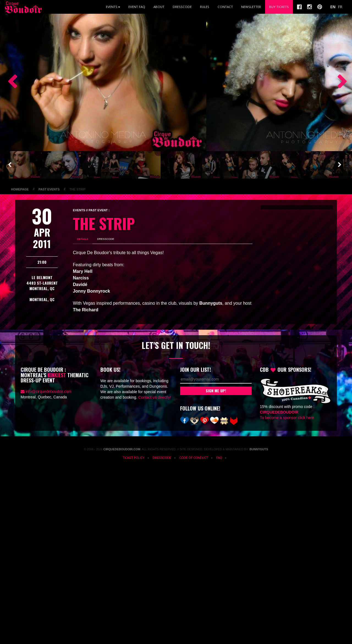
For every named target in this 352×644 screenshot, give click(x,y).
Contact (225, 7)
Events (113, 7)
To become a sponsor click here (287, 418)
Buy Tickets (279, 7)
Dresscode (182, 7)
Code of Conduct (194, 458)
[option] (103, 82)
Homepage (20, 189)
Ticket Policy (134, 458)
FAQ (219, 458)
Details (83, 239)
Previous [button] (10, 82)
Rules (205, 7)
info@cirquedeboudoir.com (49, 392)
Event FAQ (137, 7)
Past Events (49, 189)
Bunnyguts (259, 449)
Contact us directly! (155, 397)
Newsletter (251, 7)
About (159, 7)
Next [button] (340, 82)
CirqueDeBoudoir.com (122, 449)
